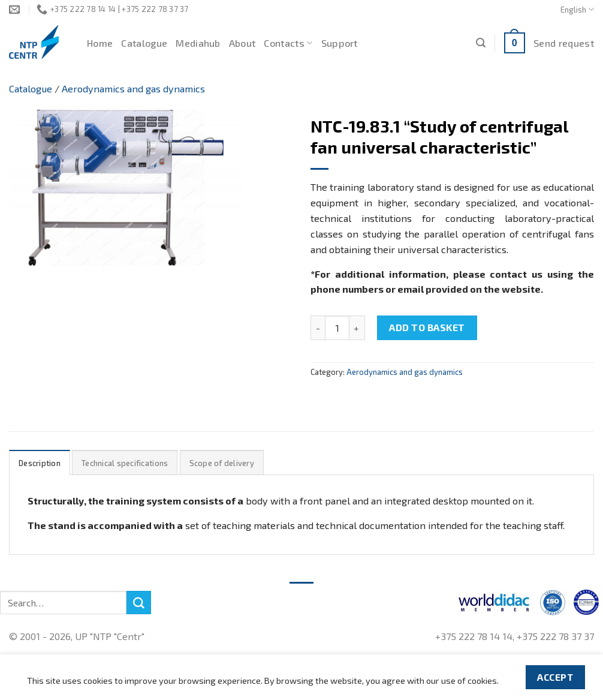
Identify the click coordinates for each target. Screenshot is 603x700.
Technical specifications (125, 463)
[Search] (481, 43)
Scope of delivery (222, 463)
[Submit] (138, 603)
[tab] (40, 463)
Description (40, 463)
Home (100, 43)
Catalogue (144, 43)
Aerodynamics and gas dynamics (133, 88)
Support (340, 43)
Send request (564, 43)
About (242, 43)
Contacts (288, 43)
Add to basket (427, 327)
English (577, 9)
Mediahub (198, 43)
